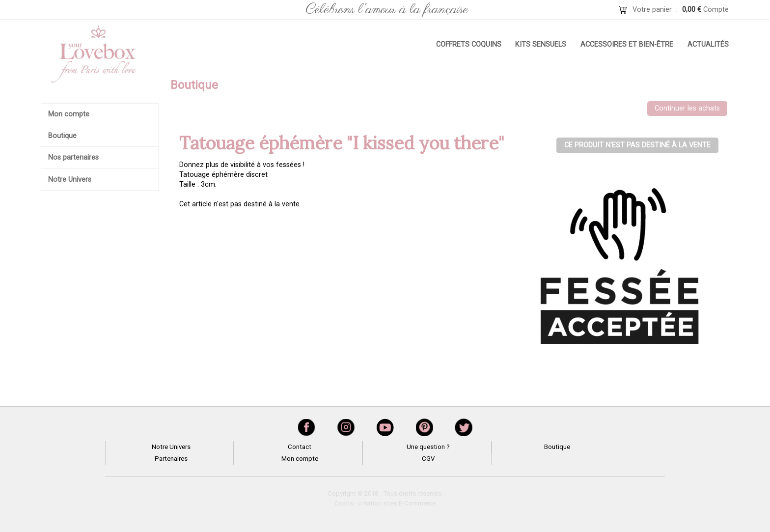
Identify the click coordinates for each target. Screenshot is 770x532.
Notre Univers (70, 180)
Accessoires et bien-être (627, 44)
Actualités (708, 44)
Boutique (62, 136)
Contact (300, 447)
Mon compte (69, 114)
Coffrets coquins (469, 44)
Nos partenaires (73, 157)
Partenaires (171, 459)
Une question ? (428, 447)
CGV (428, 459)
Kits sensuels (541, 44)
